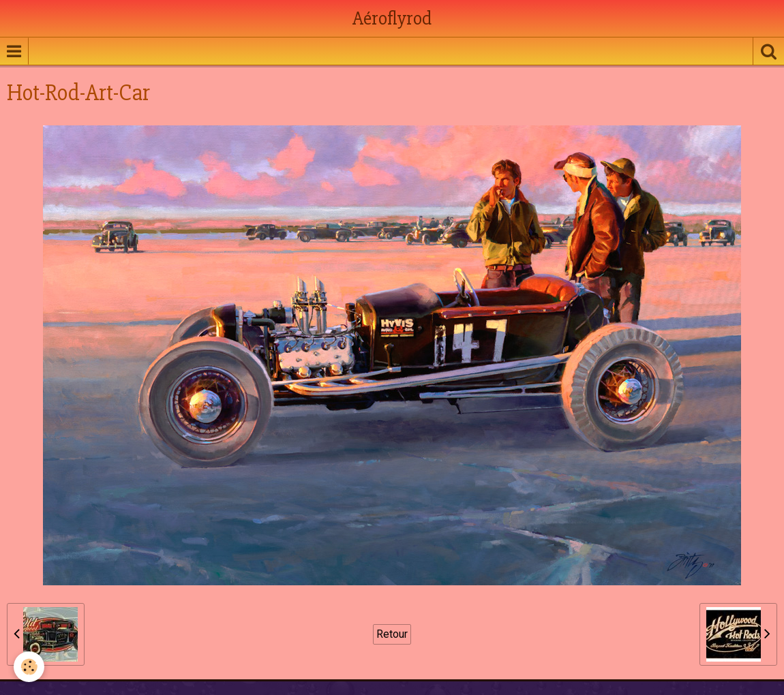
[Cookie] (29, 667)
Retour (392, 634)
